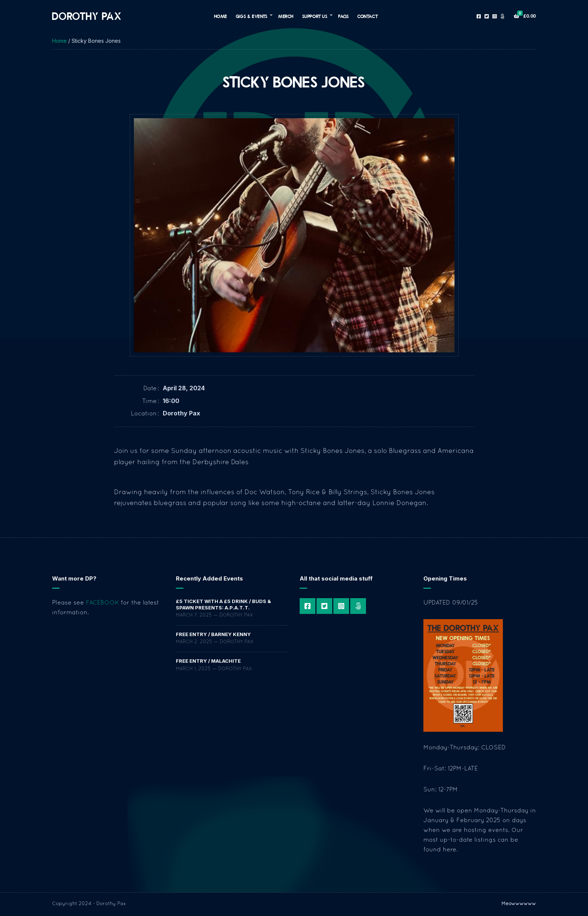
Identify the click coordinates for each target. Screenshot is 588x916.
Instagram (494, 16)
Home (221, 16)
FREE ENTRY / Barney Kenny (213, 634)
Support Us (315, 16)
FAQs (343, 16)
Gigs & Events (252, 16)
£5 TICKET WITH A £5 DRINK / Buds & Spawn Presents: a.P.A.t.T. (223, 604)
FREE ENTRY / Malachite (208, 661)
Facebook (479, 16)
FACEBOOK (102, 603)
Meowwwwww (519, 904)
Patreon (502, 16)
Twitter (487, 16)
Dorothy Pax (87, 16)
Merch (286, 16)
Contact (367, 16)
